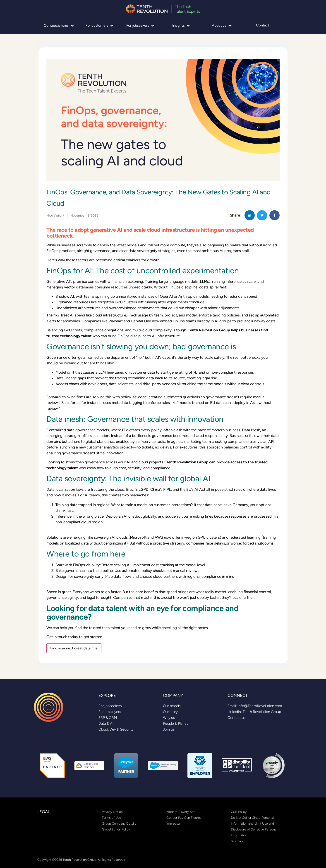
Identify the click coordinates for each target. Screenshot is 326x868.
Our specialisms (59, 25)
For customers (100, 25)
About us (222, 25)
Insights (181, 25)
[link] (110, 706)
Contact (263, 25)
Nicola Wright (55, 215)
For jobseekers (140, 25)
